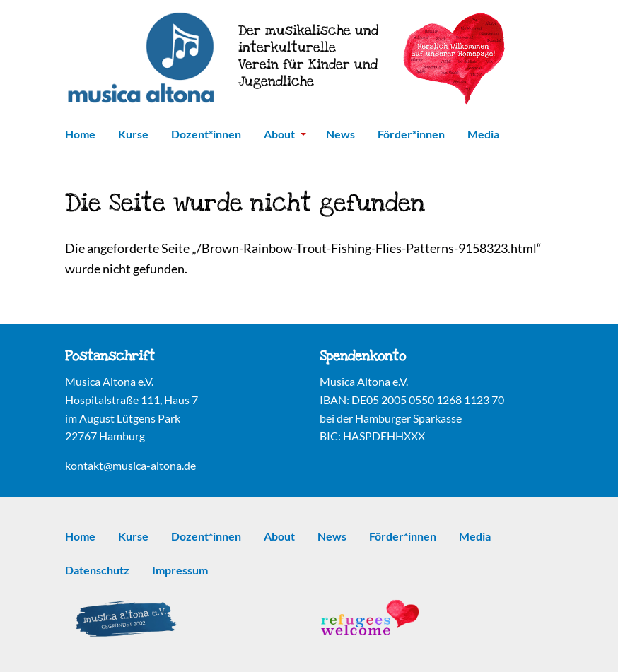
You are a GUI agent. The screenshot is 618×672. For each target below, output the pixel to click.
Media (483, 134)
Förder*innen (411, 134)
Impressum (180, 570)
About (285, 134)
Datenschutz (97, 570)
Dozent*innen (206, 134)
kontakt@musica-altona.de (130, 465)
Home (80, 134)
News (340, 134)
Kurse (133, 134)
